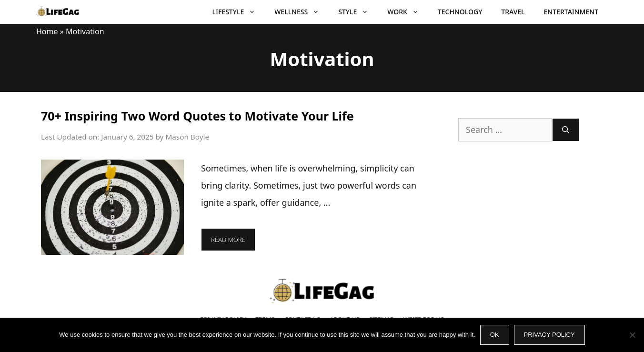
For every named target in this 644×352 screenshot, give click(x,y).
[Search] (566, 130)
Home (47, 31)
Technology (460, 12)
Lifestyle (239, 12)
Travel (513, 12)
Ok (495, 335)
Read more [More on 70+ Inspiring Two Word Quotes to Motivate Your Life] (228, 240)
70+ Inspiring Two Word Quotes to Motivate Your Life (197, 116)
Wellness (302, 12)
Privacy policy (549, 335)
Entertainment (571, 12)
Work (408, 12)
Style (358, 12)
